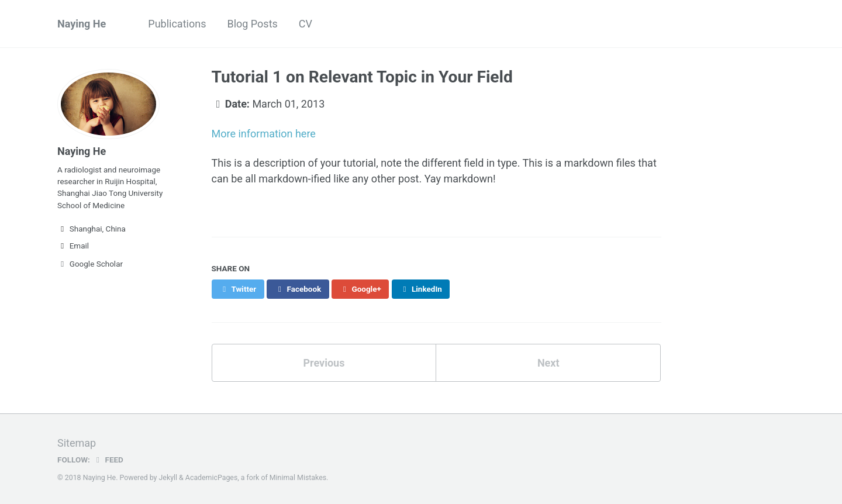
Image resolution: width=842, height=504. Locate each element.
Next (548, 363)
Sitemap (77, 443)
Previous (324, 363)
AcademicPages (211, 478)
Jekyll (168, 478)
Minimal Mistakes (298, 478)
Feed (108, 460)
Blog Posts (252, 24)
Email (73, 246)
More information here (264, 134)
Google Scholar (90, 264)
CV (306, 24)
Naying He (82, 24)
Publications (177, 24)
